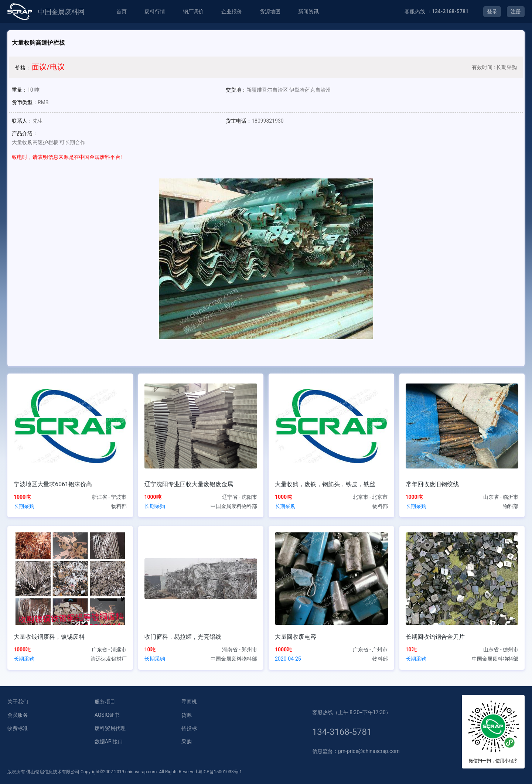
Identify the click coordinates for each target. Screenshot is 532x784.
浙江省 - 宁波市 (109, 497)
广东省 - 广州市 (370, 650)
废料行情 (155, 11)
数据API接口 (109, 742)
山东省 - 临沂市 (501, 497)
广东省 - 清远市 (109, 650)
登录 (492, 11)
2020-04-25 (288, 659)
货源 (187, 715)
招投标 (189, 728)
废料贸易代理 (110, 728)
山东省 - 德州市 (501, 650)
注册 (516, 11)
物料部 (119, 506)
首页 (122, 11)
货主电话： (239, 121)
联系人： (22, 121)
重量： (20, 90)
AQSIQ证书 (107, 715)
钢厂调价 (193, 11)
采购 (187, 742)
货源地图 (270, 11)
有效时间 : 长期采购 (494, 67)
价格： (23, 68)
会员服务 (18, 715)
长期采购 (24, 506)
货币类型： (25, 102)
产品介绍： (25, 133)
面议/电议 (48, 67)
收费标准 (18, 728)
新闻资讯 (308, 11)
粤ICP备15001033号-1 (220, 772)
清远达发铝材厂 (109, 659)
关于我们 (18, 702)
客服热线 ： (436, 11)
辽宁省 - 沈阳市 (240, 497)
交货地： (236, 90)
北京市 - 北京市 (370, 497)
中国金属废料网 (61, 12)
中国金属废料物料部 (234, 506)
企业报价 (232, 11)
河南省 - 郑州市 (240, 650)
